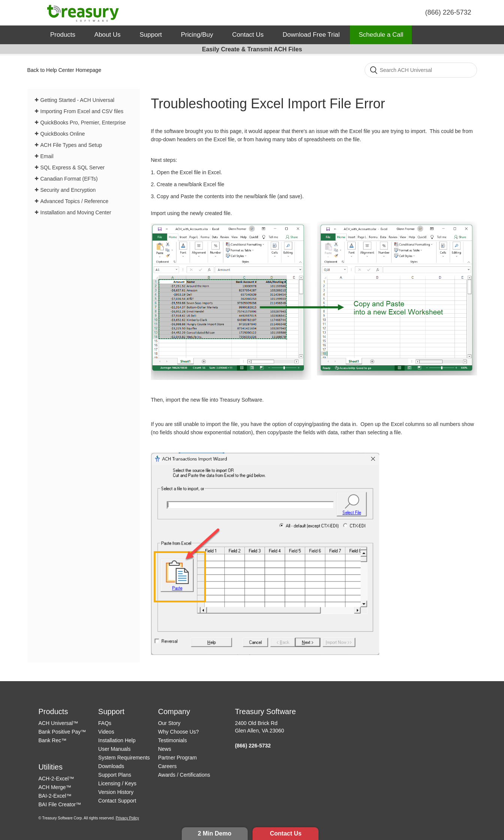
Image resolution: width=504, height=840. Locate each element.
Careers (168, 766)
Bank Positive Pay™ (62, 732)
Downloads (111, 766)
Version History (116, 792)
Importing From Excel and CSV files (82, 111)
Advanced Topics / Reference (75, 201)
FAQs (105, 723)
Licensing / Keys (117, 783)
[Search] (421, 70)
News (165, 749)
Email (47, 156)
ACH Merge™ (55, 787)
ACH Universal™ (58, 723)
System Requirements (124, 758)
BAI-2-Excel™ (55, 796)
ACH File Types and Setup (71, 145)
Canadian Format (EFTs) (69, 179)
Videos (106, 732)
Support (151, 35)
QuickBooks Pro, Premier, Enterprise (83, 123)
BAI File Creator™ (60, 804)
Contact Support (117, 801)
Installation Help (117, 740)
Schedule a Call (381, 35)
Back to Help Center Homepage (64, 70)
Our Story (169, 723)
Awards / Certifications (184, 775)
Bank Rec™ (53, 740)
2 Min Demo (215, 833)
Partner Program (177, 758)
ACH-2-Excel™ (56, 779)
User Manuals (114, 749)
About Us (108, 35)
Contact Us (286, 833)
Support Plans (115, 775)
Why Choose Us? (179, 732)
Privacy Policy (127, 818)
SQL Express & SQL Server (73, 167)
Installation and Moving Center (76, 212)
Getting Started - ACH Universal (78, 100)
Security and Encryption (68, 190)
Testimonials (173, 740)
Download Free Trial (311, 35)
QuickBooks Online (63, 134)
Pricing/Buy (197, 35)
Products (63, 35)
